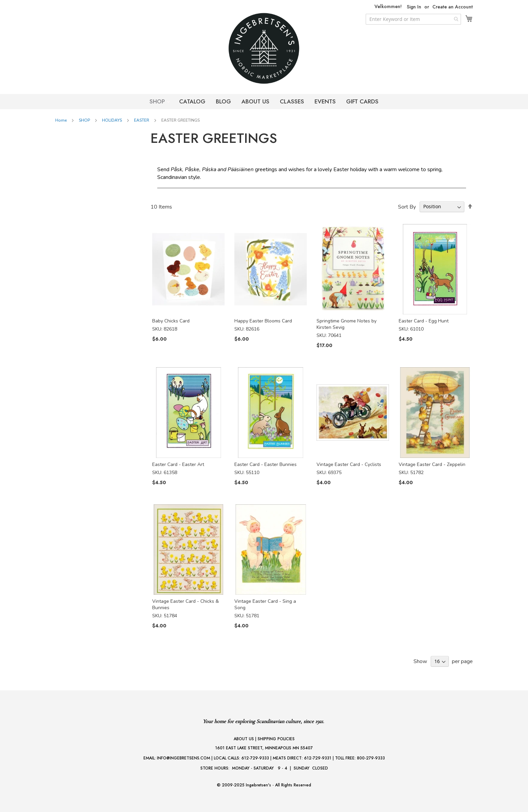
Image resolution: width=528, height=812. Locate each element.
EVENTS (325, 101)
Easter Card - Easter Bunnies (266, 464)
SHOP (158, 101)
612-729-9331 (318, 758)
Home (61, 120)
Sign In (414, 7)
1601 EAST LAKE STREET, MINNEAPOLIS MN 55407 (264, 748)
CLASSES (292, 101)
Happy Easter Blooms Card (263, 321)
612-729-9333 (255, 758)
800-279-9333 (371, 758)
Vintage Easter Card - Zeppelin (432, 464)
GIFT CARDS (362, 101)
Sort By (407, 207)
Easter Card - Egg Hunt (424, 321)
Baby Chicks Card (171, 321)
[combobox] (413, 19)
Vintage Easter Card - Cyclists (349, 464)
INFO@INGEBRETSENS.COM (184, 758)
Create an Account (453, 7)
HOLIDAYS (112, 120)
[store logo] (264, 48)
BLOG (223, 101)
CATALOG (192, 101)
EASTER (142, 120)
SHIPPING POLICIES (276, 739)
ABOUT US (255, 101)
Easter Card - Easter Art (178, 464)
